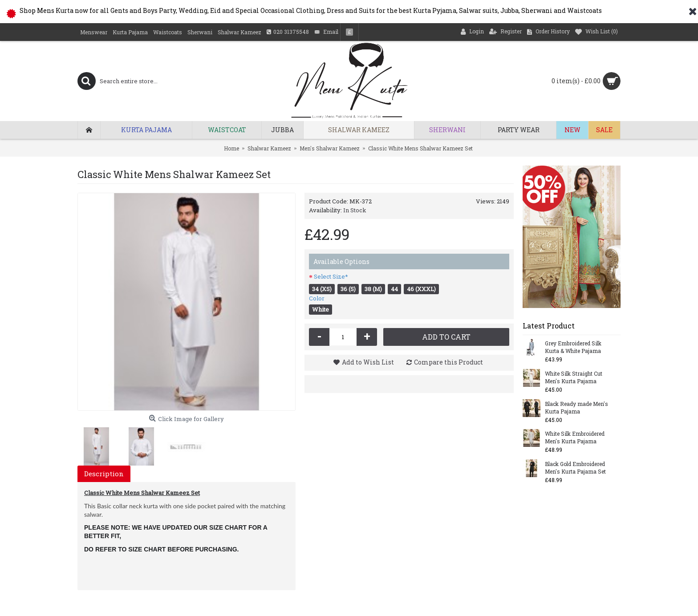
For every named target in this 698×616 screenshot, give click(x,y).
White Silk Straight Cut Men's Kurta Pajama (574, 377)
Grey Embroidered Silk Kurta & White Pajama (573, 347)
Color (317, 298)
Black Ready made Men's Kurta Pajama (576, 407)
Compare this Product (448, 362)
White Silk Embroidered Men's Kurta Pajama (575, 437)
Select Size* (331, 276)
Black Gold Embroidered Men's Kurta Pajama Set (575, 468)
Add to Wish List (368, 362)
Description (104, 474)
